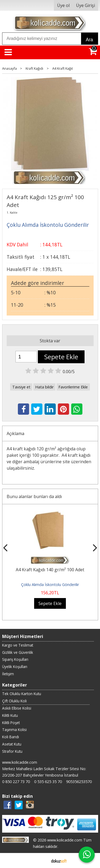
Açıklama (15, 433)
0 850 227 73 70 (16, 782)
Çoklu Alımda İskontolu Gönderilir (50, 585)
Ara (89, 40)
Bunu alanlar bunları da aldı (34, 496)
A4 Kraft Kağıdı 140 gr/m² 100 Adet (50, 570)
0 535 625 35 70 (48, 782)
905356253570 (79, 782)
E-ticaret (41, 860)
